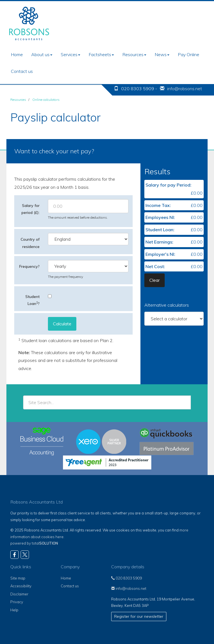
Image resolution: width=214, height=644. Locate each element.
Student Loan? (32, 300)
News (162, 54)
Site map (18, 578)
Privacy (17, 602)
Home (17, 54)
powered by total (34, 543)
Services (70, 54)
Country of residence (30, 243)
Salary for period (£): (31, 209)
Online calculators (46, 100)
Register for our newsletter (139, 616)
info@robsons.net (185, 89)
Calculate (62, 324)
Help (14, 610)
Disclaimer (19, 594)
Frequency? (29, 266)
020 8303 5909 (127, 578)
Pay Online (189, 54)
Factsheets (101, 54)
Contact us (22, 71)
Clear (155, 280)
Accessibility (21, 586)
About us (42, 54)
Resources (134, 54)
